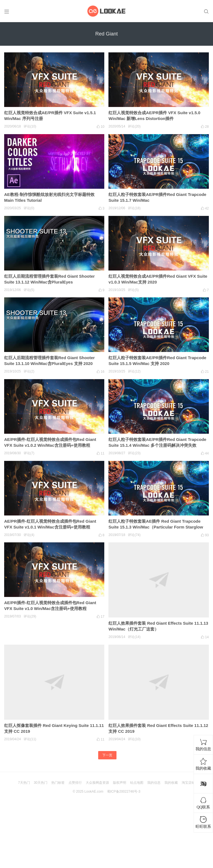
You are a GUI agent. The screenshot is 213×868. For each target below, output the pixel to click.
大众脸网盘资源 (97, 783)
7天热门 (24, 783)
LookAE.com (94, 792)
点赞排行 (75, 783)
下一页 (107, 755)
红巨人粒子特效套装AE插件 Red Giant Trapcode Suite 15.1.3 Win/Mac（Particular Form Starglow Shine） (156, 527)
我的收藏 (171, 783)
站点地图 (137, 783)
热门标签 (58, 783)
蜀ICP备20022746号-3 (124, 792)
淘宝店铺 (188, 783)
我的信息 (154, 783)
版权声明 (120, 783)
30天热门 (41, 783)
